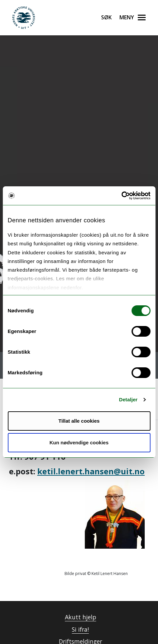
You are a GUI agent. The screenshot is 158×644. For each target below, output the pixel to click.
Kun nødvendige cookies (79, 442)
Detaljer (128, 399)
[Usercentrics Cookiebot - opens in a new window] (121, 196)
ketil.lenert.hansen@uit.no (91, 471)
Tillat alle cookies (79, 421)
